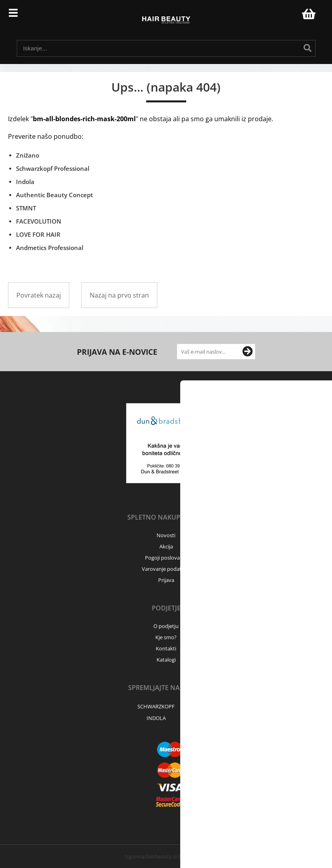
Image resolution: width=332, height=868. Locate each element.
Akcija (166, 546)
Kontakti (166, 648)
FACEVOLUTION (39, 221)
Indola (25, 182)
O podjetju (166, 626)
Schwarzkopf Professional (53, 168)
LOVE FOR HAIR (38, 234)
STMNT (26, 208)
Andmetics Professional (50, 248)
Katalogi (166, 660)
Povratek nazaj (39, 295)
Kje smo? (166, 637)
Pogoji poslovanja (166, 558)
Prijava (292, 16)
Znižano (28, 155)
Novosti (166, 535)
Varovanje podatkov (166, 569)
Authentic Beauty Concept (54, 195)
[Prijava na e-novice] (247, 352)
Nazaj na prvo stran (119, 295)
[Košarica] (308, 14)
